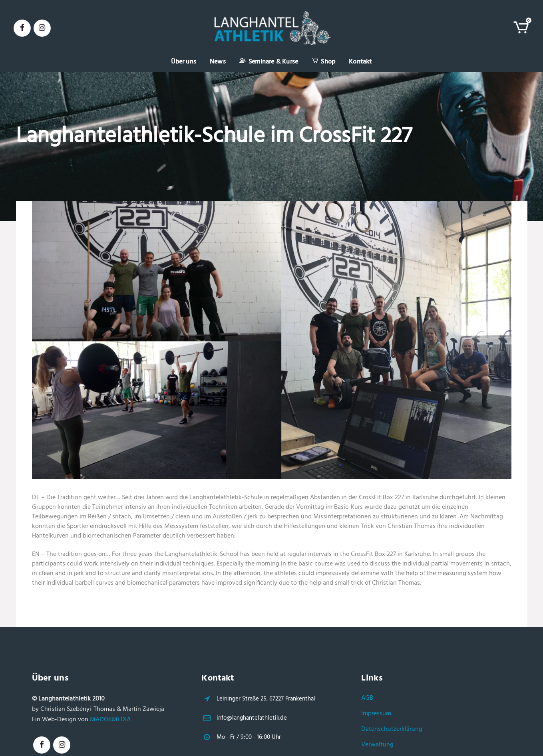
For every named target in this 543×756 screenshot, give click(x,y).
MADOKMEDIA (110, 720)
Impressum (376, 714)
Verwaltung (377, 745)
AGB (367, 698)
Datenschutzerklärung (392, 729)
